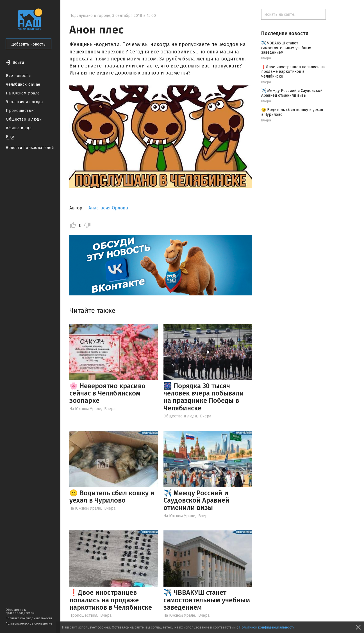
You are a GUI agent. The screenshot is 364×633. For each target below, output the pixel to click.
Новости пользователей (30, 148)
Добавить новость (29, 44)
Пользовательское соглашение (29, 624)
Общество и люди (24, 119)
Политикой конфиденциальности (267, 627)
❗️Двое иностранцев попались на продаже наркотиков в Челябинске (111, 600)
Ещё (10, 137)
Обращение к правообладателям (20, 611)
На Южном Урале (23, 93)
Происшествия (21, 111)
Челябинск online (23, 84)
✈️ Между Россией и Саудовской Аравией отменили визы (196, 500)
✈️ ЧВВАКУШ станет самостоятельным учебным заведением (207, 600)
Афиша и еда (19, 128)
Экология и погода (24, 102)
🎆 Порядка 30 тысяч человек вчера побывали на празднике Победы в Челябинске (204, 397)
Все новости (18, 76)
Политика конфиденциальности (29, 618)
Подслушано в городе (90, 16)
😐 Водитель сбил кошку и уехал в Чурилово (112, 497)
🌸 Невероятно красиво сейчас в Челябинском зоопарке (107, 393)
